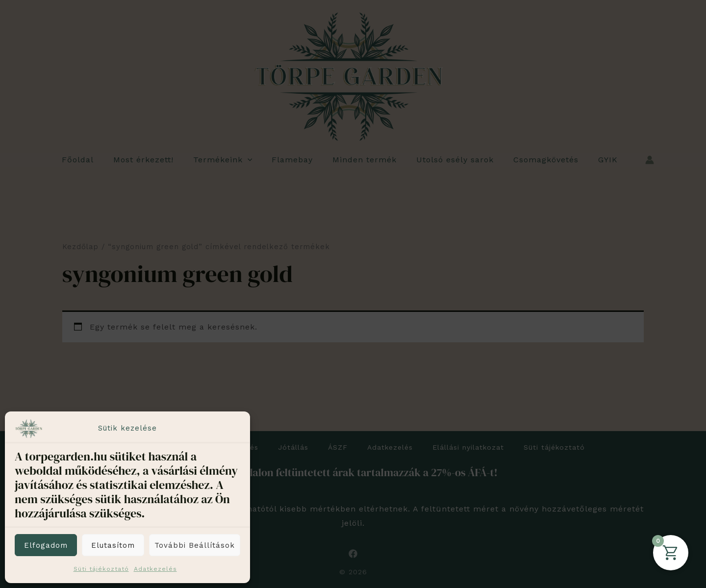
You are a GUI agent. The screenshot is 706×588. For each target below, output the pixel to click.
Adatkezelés (155, 569)
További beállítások (195, 545)
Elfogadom (46, 545)
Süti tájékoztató (101, 569)
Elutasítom (113, 545)
